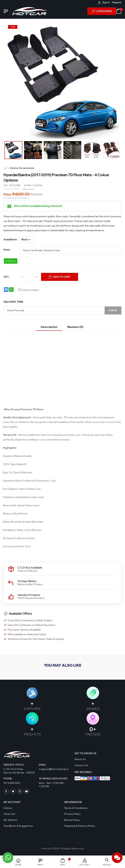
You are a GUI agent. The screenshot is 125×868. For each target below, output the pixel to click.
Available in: (10, 239)
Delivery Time (13, 302)
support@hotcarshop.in (54, 769)
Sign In (104, 2)
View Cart (9, 814)
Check (113, 310)
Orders (8, 808)
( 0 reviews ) (28, 189)
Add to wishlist (31, 290)
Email (42, 765)
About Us (80, 759)
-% (13, 27)
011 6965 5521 (12, 783)
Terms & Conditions (76, 808)
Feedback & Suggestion (18, 826)
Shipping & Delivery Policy (80, 826)
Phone (8, 778)
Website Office (14, 765)
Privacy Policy (72, 814)
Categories (102, 11)
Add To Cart (62, 277)
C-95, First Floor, (19, 771)
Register (117, 2)
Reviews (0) (75, 327)
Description (49, 327)
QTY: (6, 277)
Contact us (81, 765)
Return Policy (72, 820)
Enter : (7, 250)
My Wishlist (10, 820)
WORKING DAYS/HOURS (53, 778)
